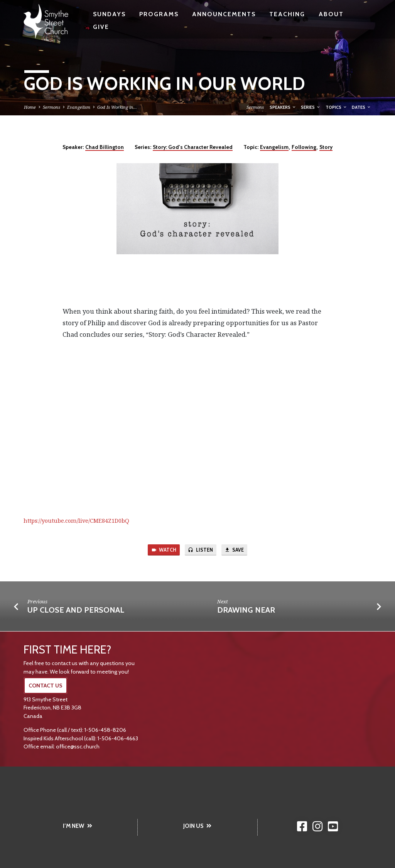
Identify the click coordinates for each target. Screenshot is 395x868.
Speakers (283, 107)
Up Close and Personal (76, 611)
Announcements (224, 14)
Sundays (109, 14)
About (331, 14)
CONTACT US (46, 686)
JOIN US (197, 826)
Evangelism (79, 107)
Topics (336, 107)
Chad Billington (105, 147)
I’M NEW (78, 826)
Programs (159, 14)
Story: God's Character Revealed (193, 147)
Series (311, 107)
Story (326, 147)
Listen (201, 550)
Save (235, 550)
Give (101, 27)
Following (304, 147)
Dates (361, 107)
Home (30, 107)
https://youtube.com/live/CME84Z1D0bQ (76, 521)
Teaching (287, 14)
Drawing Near (246, 611)
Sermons (51, 107)
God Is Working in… (117, 107)
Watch (162, 550)
